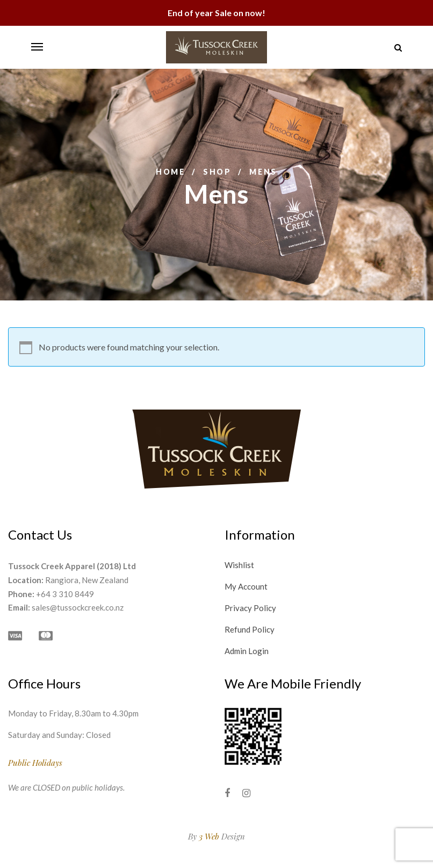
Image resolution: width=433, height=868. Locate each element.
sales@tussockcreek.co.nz (78, 607)
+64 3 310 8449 (65, 594)
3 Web (209, 836)
